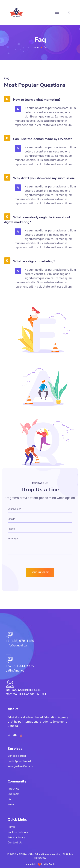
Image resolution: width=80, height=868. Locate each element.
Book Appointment (19, 761)
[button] (40, 99)
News (11, 804)
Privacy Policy (16, 837)
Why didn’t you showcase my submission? (44, 178)
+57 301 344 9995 (20, 666)
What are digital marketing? (34, 261)
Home (35, 47)
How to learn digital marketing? (37, 100)
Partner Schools (18, 832)
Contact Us (15, 843)
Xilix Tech (49, 865)
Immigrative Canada (20, 766)
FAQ (10, 799)
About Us (13, 789)
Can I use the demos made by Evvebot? (43, 139)
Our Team (14, 794)
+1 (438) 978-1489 (20, 641)
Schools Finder (17, 756)
